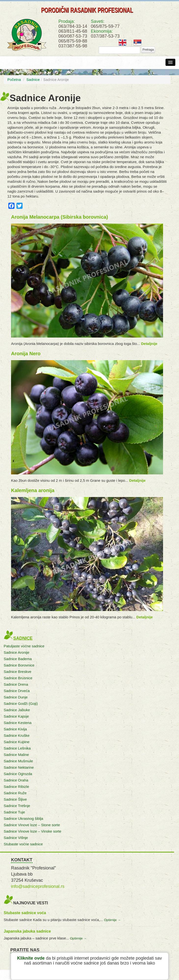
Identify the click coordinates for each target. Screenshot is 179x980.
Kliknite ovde (31, 958)
